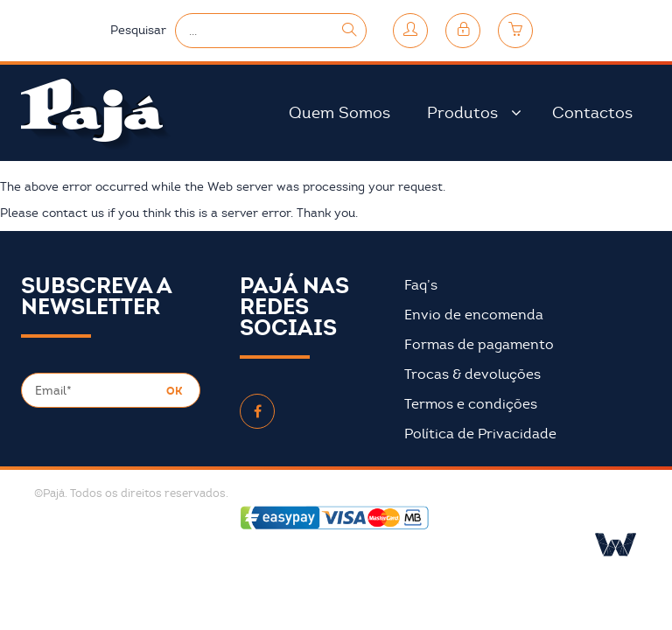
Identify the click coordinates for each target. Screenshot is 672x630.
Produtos (462, 113)
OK (174, 391)
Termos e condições (471, 404)
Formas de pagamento (479, 345)
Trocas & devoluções (472, 374)
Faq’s (421, 285)
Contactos (592, 113)
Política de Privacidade (480, 434)
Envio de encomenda (474, 315)
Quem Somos (339, 113)
